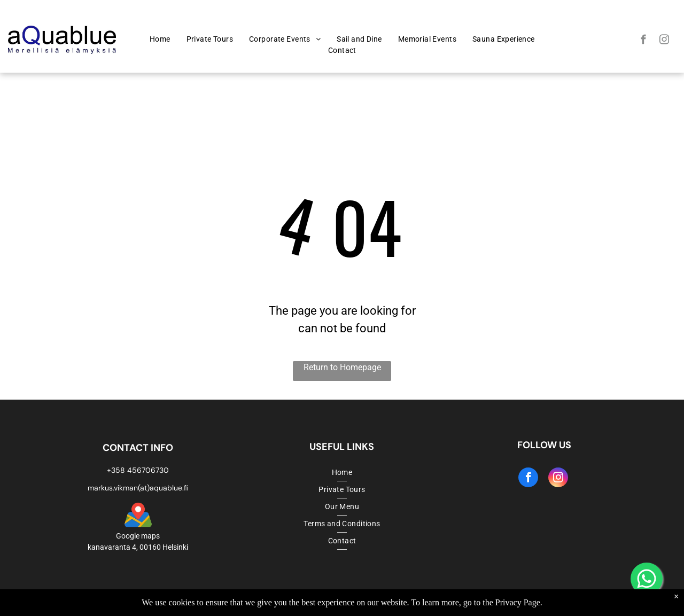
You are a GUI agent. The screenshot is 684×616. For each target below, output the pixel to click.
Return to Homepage (342, 367)
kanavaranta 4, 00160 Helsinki (138, 547)
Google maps (138, 536)
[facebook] (644, 41)
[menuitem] (160, 39)
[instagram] (664, 41)
